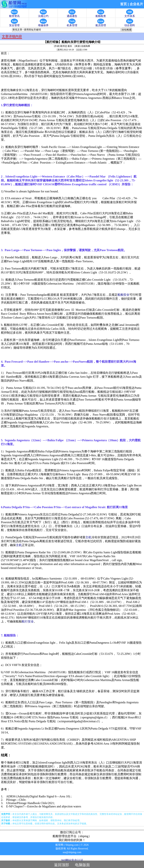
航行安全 (28, 621)
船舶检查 (101, 15)
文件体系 (130, 15)
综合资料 (130, 24)
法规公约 (43, 15)
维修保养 (43, 24)
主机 (88, 537)
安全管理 (14, 24)
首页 (123, 4)
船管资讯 (14, 15)
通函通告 (72, 15)
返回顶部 (62, 865)
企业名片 (136, 4)
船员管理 (101, 24)
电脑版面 (82, 865)
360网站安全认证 (72, 860)
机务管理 (72, 24)
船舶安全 (123, 295)
